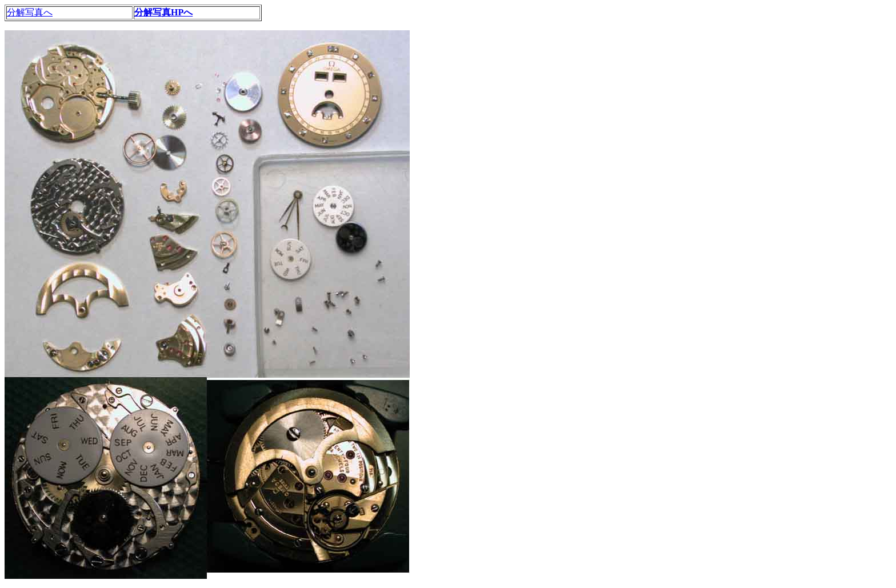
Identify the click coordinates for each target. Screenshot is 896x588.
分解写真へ (30, 12)
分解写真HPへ (163, 12)
